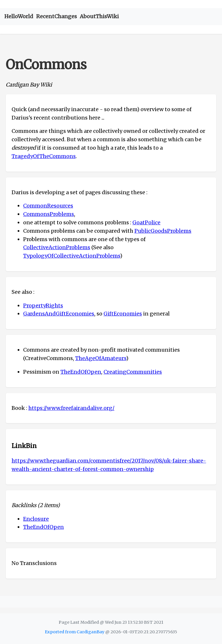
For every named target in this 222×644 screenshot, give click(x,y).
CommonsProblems (49, 214)
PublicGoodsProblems (163, 231)
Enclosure (36, 519)
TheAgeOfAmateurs (101, 358)
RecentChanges (57, 16)
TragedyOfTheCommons (44, 156)
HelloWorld (19, 16)
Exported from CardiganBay (75, 632)
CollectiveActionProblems (57, 247)
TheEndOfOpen (81, 372)
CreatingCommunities (133, 372)
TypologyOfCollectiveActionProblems (72, 256)
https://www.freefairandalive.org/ (71, 408)
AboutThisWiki (99, 16)
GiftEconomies (123, 314)
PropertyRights (43, 306)
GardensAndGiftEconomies (59, 314)
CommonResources (48, 206)
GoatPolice (146, 222)
